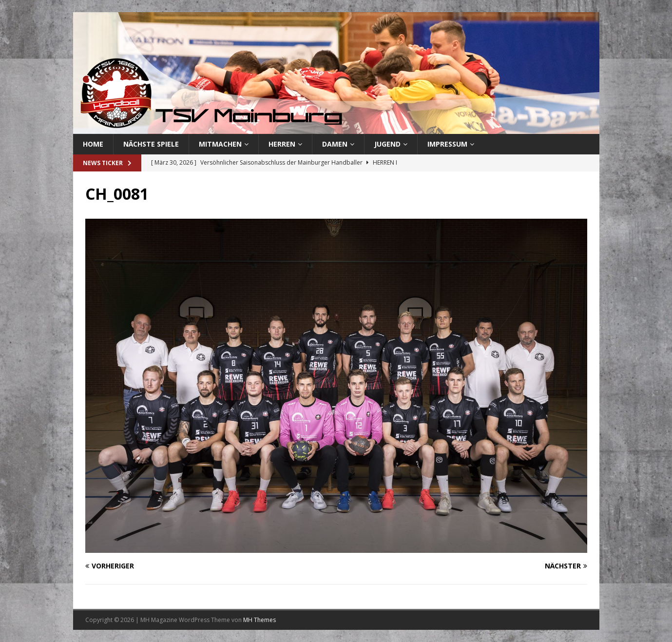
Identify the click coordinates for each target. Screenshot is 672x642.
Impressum (447, 144)
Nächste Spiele (151, 144)
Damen (335, 144)
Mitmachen (220, 144)
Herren (282, 144)
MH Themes (259, 620)
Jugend (387, 144)
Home (93, 144)
